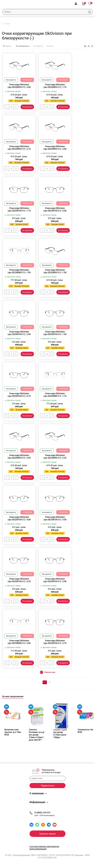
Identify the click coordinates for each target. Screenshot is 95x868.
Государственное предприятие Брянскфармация (44, 848)
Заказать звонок (47, 834)
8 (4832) (39, 813)
